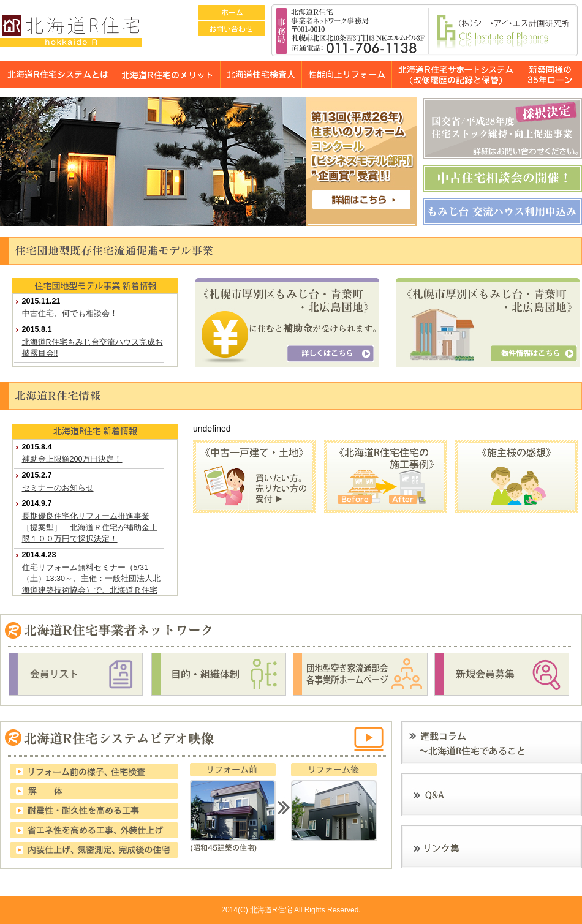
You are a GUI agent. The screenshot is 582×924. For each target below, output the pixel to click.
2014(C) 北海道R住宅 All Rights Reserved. (291, 910)
